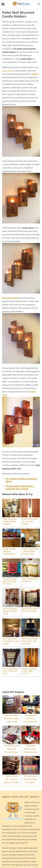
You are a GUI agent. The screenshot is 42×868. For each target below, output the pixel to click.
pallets (35, 74)
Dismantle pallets (10, 298)
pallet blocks (8, 71)
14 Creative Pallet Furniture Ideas (21, 480)
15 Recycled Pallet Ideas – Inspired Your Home (20, 487)
